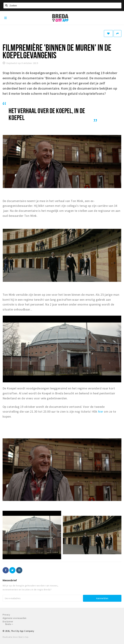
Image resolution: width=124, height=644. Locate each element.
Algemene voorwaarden (15, 618)
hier (101, 411)
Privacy (6, 615)
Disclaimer (8, 622)
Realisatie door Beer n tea (15, 637)
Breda (9, 624)
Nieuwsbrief (10, 580)
